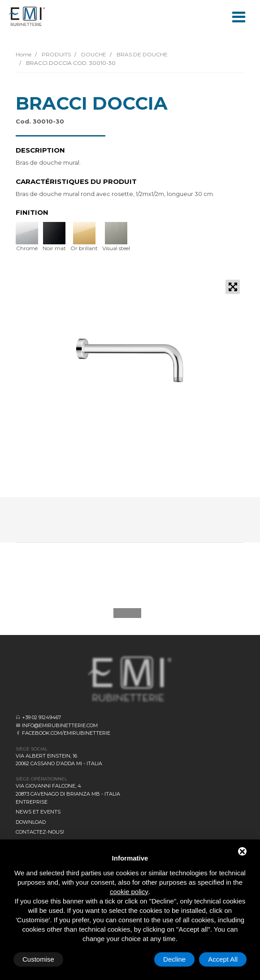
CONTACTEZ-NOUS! (40, 832)
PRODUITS (56, 54)
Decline (174, 959)
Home (24, 54)
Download (31, 822)
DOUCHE (93, 54)
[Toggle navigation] (238, 16)
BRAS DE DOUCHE (141, 54)
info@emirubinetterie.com (60, 725)
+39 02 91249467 (41, 717)
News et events (38, 812)
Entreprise (32, 802)
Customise (38, 959)
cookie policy (129, 892)
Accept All (223, 959)
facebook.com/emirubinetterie (66, 733)
